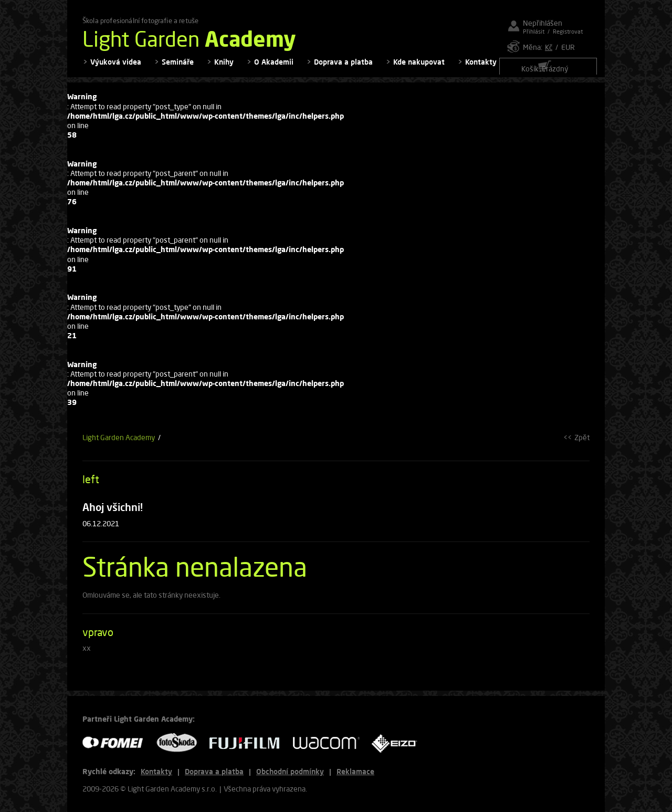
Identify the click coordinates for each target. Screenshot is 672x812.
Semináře (178, 69)
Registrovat (568, 31)
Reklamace (355, 771)
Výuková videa (116, 69)
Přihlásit (534, 31)
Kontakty (481, 69)
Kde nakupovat (419, 69)
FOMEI (117, 743)
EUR (568, 47)
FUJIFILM (249, 743)
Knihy (224, 69)
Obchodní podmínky (290, 771)
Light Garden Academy (119, 444)
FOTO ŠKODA (180, 743)
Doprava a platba (343, 69)
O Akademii (274, 69)
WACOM (329, 743)
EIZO (398, 743)
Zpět (582, 444)
